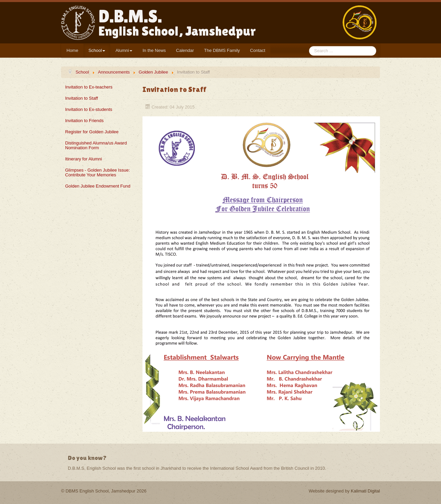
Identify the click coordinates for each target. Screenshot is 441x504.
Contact (258, 50)
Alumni (124, 50)
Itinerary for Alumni (83, 159)
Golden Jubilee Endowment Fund (98, 186)
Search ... (309, 46)
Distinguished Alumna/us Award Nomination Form (96, 145)
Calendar (185, 50)
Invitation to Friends (84, 121)
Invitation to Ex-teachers (89, 87)
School (97, 50)
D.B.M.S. (177, 22)
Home (72, 50)
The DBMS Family (222, 50)
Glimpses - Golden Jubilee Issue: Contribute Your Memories (98, 172)
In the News (154, 50)
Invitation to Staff (82, 98)
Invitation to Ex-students (89, 109)
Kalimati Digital (365, 491)
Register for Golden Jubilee (92, 132)
